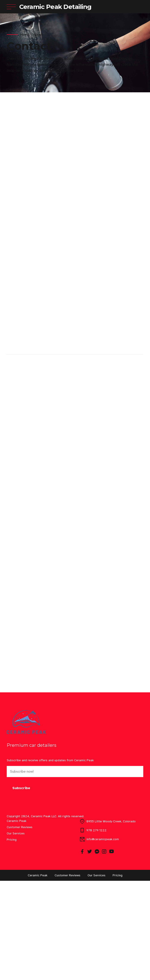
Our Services (16, 933)
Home (25, 35)
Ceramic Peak (17, 920)
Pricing (12, 939)
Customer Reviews (20, 926)
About (38, 35)
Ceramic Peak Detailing (55, 7)
